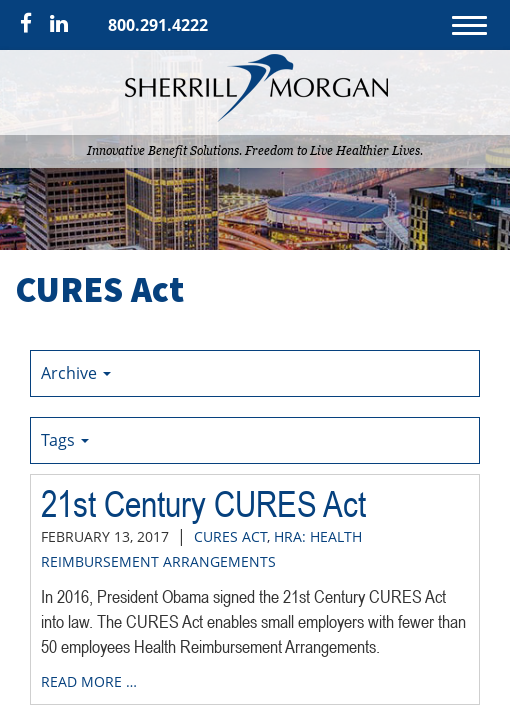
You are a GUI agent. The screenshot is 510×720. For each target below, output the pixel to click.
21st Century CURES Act (203, 504)
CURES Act (230, 536)
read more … (89, 681)
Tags (65, 440)
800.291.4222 (158, 25)
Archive (76, 373)
